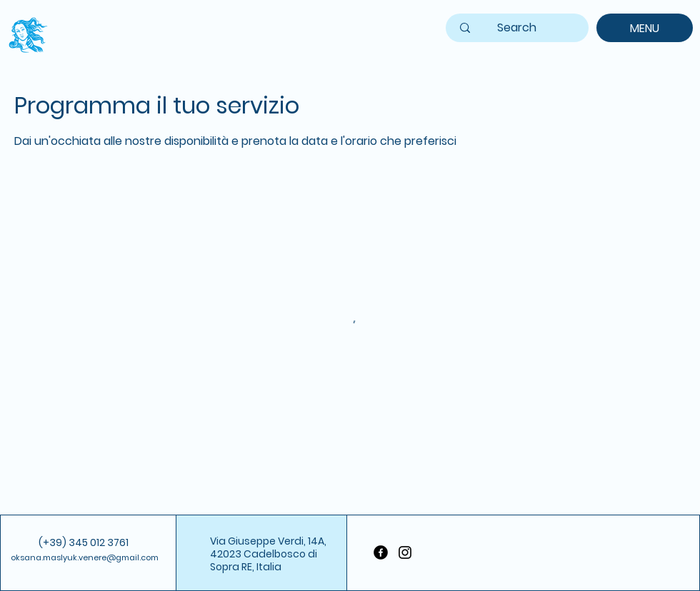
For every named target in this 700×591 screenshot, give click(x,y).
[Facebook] (381, 552)
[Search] (517, 28)
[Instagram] (405, 552)
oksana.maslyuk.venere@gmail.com (85, 557)
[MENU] (645, 28)
